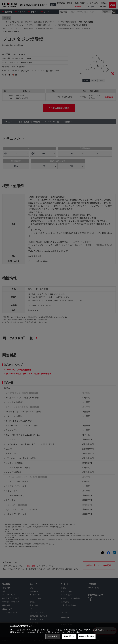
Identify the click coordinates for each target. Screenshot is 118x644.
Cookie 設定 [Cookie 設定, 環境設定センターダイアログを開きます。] (53, 636)
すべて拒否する (69, 636)
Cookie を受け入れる (87, 636)
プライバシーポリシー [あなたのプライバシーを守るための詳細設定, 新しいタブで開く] (75, 632)
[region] (59, 633)
